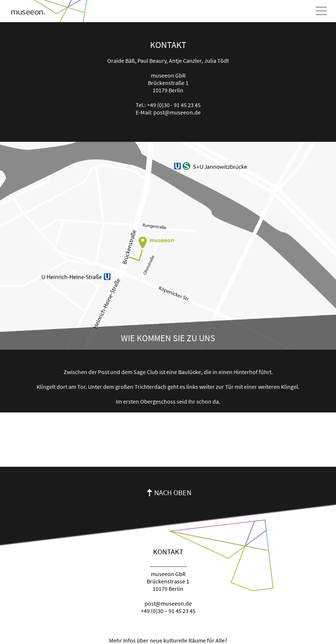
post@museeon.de (177, 112)
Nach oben (173, 492)
